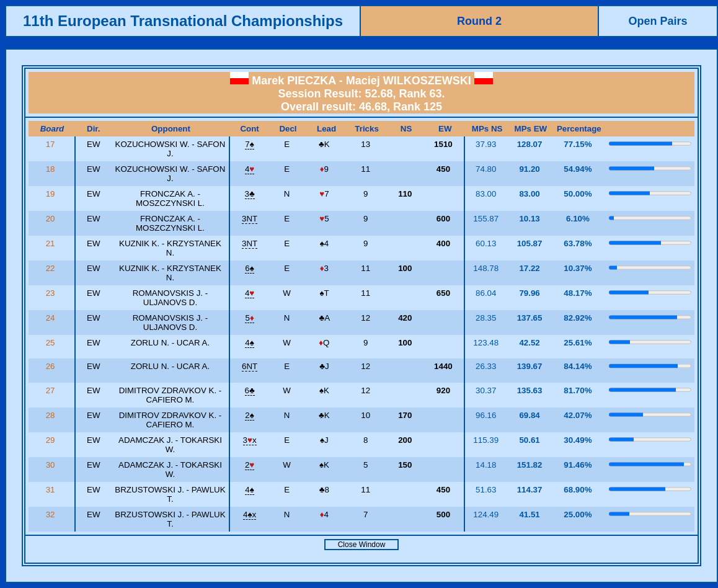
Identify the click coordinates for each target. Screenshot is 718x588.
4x (250, 514)
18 (52, 169)
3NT (250, 219)
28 (52, 415)
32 (52, 514)
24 (52, 318)
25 (52, 343)
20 (52, 219)
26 (52, 366)
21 (52, 243)
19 (52, 194)
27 (52, 390)
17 (52, 144)
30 (52, 465)
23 (52, 293)
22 (52, 268)
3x (250, 440)
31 (52, 490)
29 (52, 440)
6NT (250, 366)
